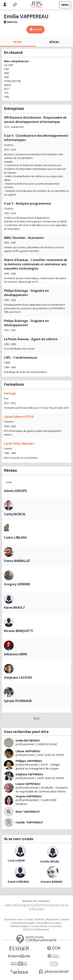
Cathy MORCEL (15, 514)
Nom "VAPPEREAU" (28, 812)
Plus (36, 718)
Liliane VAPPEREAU (28, 751)
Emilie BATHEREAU (28, 740)
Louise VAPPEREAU (28, 784)
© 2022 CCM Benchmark (37, 930)
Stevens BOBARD (52, 882)
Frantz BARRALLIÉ (17, 561)
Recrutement (53, 920)
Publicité (40, 920)
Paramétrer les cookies (49, 923)
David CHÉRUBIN (18, 882)
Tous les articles (39, 926)
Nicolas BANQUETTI (18, 631)
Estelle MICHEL (50, 861)
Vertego (10, 393)
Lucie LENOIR (16, 860)
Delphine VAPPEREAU (29, 774)
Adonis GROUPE (15, 491)
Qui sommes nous (14, 920)
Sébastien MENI (15, 654)
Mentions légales (20, 926)
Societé (65, 920)
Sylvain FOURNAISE (18, 701)
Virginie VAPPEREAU (29, 796)
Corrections (55, 926)
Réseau (54, 42)
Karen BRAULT (15, 607)
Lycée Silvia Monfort (19, 444)
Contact (29, 920)
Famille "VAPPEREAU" (29, 822)
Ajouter (37, 29)
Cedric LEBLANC (16, 537)
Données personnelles (24, 923)
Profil (18, 42)
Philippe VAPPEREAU (29, 761)
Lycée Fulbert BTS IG (19, 417)
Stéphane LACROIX (18, 678)
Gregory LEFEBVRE (17, 584)
